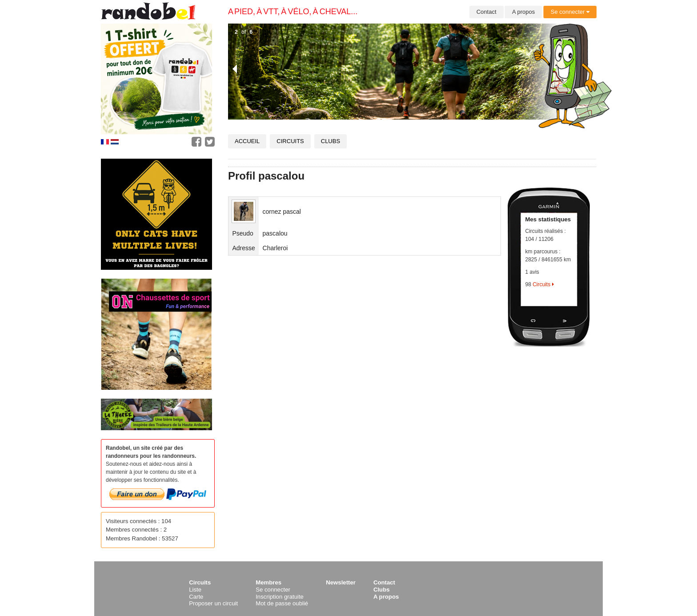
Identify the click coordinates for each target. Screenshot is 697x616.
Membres (268, 582)
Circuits (290, 141)
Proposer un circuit (213, 603)
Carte (196, 597)
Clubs (330, 141)
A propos (523, 12)
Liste (195, 590)
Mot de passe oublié (282, 603)
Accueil (247, 141)
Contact (487, 12)
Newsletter (341, 582)
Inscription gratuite (280, 597)
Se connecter (570, 12)
